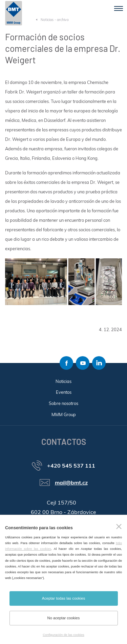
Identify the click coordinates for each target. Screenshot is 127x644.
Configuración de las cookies (63, 635)
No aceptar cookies (64, 618)
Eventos (64, 392)
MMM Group (64, 414)
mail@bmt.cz (71, 482)
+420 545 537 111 (71, 466)
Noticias (63, 381)
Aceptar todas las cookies (63, 598)
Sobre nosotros (63, 403)
